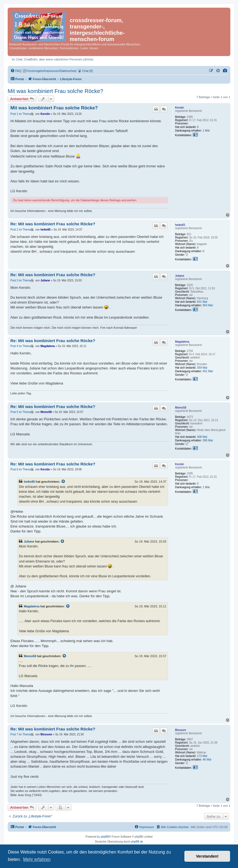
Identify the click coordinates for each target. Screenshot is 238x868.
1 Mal (206, 130)
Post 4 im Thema (21, 346)
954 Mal (208, 305)
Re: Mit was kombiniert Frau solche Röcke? (53, 224)
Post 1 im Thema (21, 114)
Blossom (181, 730)
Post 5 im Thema (21, 412)
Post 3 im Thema (21, 280)
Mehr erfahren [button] (37, 859)
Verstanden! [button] (207, 856)
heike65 (180, 225)
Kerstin (180, 107)
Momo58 (181, 407)
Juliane (180, 276)
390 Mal (208, 440)
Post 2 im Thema (21, 230)
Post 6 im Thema (21, 469)
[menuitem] (225, 71)
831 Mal (202, 302)
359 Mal (202, 368)
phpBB (105, 837)
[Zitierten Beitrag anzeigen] (63, 482)
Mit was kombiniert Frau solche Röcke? (55, 91)
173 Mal (202, 756)
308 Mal (202, 437)
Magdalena (182, 342)
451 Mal (208, 371)
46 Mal (207, 759)
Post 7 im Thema (21, 734)
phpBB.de (137, 842)
